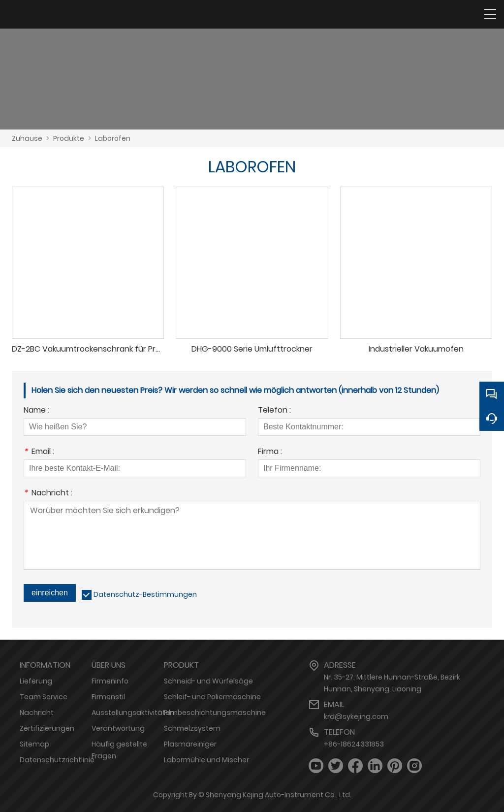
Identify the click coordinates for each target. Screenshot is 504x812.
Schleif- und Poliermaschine (212, 697)
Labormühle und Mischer (206, 760)
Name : (36, 411)
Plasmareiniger (190, 744)
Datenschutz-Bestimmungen (145, 594)
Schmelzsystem (192, 728)
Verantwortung (118, 728)
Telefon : (274, 411)
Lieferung (36, 681)
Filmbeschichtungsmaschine (215, 713)
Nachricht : (48, 494)
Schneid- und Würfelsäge (208, 681)
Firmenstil (108, 697)
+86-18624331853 (354, 744)
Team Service (44, 697)
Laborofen (113, 138)
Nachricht (37, 713)
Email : (39, 452)
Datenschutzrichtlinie (57, 760)
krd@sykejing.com (356, 716)
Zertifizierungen (47, 728)
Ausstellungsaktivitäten (133, 713)
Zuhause (27, 138)
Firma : (270, 452)
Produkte (69, 138)
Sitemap (34, 744)
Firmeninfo (110, 681)
